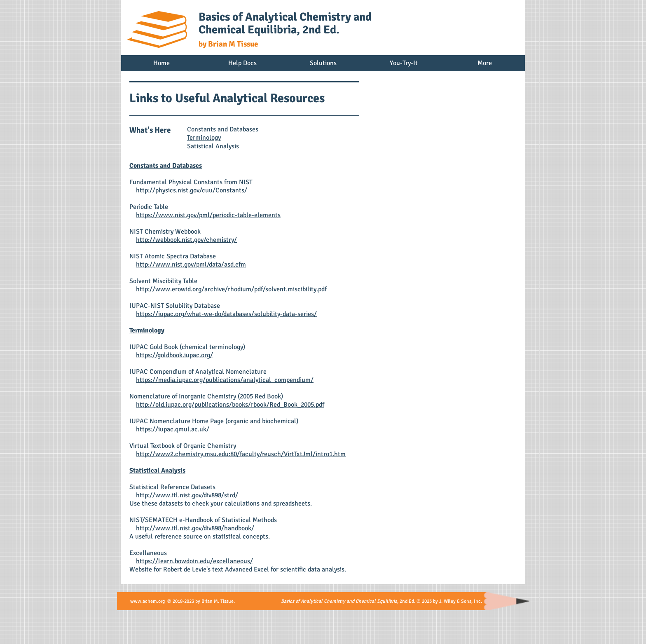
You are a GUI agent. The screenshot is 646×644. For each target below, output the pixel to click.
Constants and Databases (223, 129)
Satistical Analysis (213, 146)
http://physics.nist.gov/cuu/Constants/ (192, 190)
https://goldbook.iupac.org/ (174, 355)
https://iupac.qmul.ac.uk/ (173, 429)
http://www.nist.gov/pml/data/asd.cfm (191, 265)
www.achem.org (147, 601)
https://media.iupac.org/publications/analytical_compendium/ (225, 380)
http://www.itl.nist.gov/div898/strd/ (187, 495)
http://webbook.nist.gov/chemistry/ (186, 240)
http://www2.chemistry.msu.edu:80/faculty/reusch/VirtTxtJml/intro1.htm (241, 454)
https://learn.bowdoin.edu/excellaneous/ (194, 561)
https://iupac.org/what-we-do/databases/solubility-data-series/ (226, 314)
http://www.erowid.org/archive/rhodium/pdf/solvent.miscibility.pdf (231, 289)
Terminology (204, 138)
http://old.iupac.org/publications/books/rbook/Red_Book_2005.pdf (230, 405)
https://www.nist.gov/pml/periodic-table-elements (208, 215)
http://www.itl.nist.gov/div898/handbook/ (195, 528)
